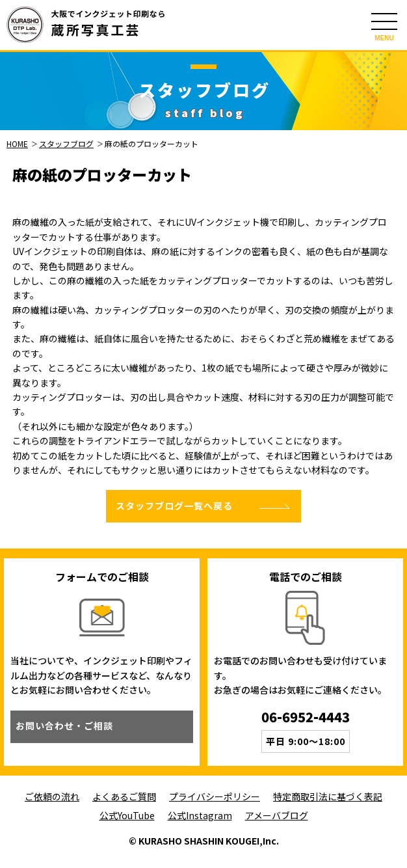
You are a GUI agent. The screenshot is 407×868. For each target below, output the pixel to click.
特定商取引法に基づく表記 (328, 796)
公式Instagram (200, 815)
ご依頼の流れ (52, 796)
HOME (17, 143)
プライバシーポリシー (215, 796)
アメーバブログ (277, 815)
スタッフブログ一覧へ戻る (174, 506)
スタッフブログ (66, 143)
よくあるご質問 (124, 796)
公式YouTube (127, 815)
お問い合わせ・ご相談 (64, 726)
